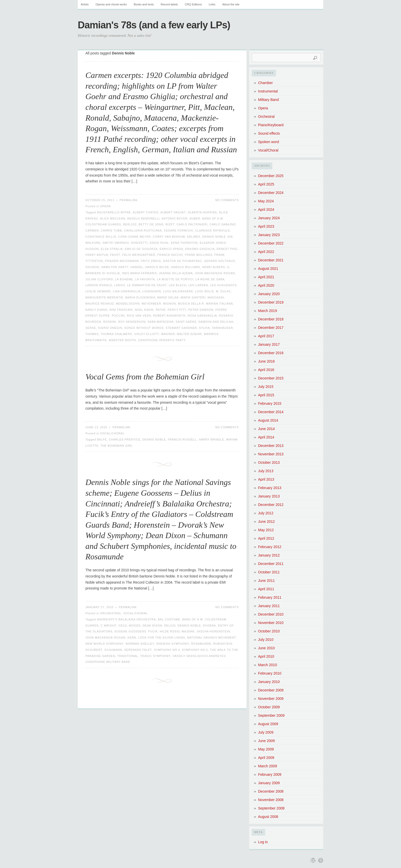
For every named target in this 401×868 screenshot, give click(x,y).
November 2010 (271, 623)
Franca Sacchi (170, 255)
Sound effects (269, 133)
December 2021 (271, 260)
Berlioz (130, 224)
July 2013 (266, 471)
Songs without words (144, 328)
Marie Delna (168, 297)
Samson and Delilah (216, 322)
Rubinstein (223, 644)
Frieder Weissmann (122, 261)
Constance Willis (101, 237)
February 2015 (270, 403)
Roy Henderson (132, 322)
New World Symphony (104, 644)
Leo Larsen (198, 285)
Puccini (118, 316)
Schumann (113, 650)
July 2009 (266, 732)
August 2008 (268, 817)
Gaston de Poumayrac (183, 261)
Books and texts (144, 4)
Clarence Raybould (213, 230)
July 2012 (266, 513)
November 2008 (271, 800)
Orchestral (111, 613)
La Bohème (124, 279)
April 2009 (266, 758)
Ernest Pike (227, 249)
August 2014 (268, 420)
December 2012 (271, 505)
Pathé (161, 310)
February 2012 (270, 547)
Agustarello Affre (114, 212)
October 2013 (269, 462)
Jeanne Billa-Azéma (176, 273)
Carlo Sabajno (222, 224)
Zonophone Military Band (108, 662)
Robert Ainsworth (169, 316)
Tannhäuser (222, 328)
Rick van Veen (139, 316)
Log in (263, 842)
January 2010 (269, 682)
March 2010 (268, 665)
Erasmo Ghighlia (200, 249)
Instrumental (268, 91)
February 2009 (270, 774)
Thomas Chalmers (116, 334)
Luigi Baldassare (178, 291)
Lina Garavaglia (127, 291)
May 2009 (266, 749)
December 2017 (271, 328)
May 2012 (266, 530)
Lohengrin (152, 291)
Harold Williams (186, 267)
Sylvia (204, 328)
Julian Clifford (99, 279)
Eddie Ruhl (159, 243)
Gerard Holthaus (220, 261)
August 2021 (268, 269)
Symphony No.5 (195, 650)
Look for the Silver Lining (162, 638)
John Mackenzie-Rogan (215, 273)
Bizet (170, 224)
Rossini (110, 322)
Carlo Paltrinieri (192, 224)
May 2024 (266, 201)
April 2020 (266, 285)
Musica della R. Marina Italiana (205, 304)
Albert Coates (146, 212)
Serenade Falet (138, 650)
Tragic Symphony (155, 656)
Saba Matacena (160, 322)
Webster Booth (122, 340)
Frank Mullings (199, 255)
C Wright (109, 626)
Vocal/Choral (112, 433)
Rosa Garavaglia (202, 316)
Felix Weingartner (139, 255)
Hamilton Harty (115, 267)
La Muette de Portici (175, 279)
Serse (91, 328)
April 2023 (266, 226)
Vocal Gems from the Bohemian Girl (145, 377)
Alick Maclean (113, 218)
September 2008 (271, 808)
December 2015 (271, 378)
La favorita (145, 279)
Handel (137, 267)
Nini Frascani (121, 310)
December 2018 (271, 319)
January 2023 (269, 235)
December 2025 (271, 176)
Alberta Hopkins (202, 212)
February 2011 (270, 597)
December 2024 (271, 193)
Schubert (94, 650)
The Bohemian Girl (117, 446)
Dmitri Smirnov (116, 243)
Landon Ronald (99, 285)
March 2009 (268, 766)
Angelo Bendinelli (143, 218)
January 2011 (269, 606)
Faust (115, 255)
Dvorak (210, 626)
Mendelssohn (128, 304)
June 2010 (266, 648)
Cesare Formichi (179, 230)
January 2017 (269, 344)
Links (212, 4)
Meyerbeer (151, 304)
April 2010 (266, 656)
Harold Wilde (157, 267)
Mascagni (216, 297)
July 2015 (266, 387)
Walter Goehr (189, 334)
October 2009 (269, 707)
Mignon (170, 304)
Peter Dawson (201, 310)
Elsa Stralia (112, 249)
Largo (120, 285)
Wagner (168, 334)
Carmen (92, 230)
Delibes (194, 237)
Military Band (268, 100)
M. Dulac (223, 291)
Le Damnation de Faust (147, 285)
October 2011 (269, 572)
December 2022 (271, 243)
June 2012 (266, 522)
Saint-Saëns (186, 322)
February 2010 (270, 673)
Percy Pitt (177, 310)
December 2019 (271, 302)
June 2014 (266, 429)
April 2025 (266, 184)
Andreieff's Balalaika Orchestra (126, 619)
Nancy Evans (96, 310)
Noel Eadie (144, 310)
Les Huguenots (224, 285)
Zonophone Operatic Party (162, 340)
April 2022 (266, 252)
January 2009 (269, 783)
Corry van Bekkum (169, 237)
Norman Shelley (140, 644)
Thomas (92, 334)
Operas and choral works (111, 4)
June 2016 (266, 361)
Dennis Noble (214, 237)
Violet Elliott (147, 334)
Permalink (129, 200)
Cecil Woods (129, 626)
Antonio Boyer (175, 218)
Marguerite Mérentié (104, 297)
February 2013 (270, 488)
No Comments (227, 200)
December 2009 (271, 690)
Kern (132, 638)
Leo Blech (178, 285)
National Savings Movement (212, 638)
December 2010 (271, 614)
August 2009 (268, 724)
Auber (195, 218)
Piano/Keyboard (271, 125)
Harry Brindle (211, 439)
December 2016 (271, 353)
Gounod (92, 267)
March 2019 (268, 311)
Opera (105, 206)
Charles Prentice (125, 439)
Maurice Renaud (100, 304)
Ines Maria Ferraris (140, 273)
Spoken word (269, 142)
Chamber (265, 83)
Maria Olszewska (140, 297)
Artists (85, 4)
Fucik (153, 631)
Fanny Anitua (97, 255)
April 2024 (266, 210)
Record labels (169, 4)
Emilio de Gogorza (141, 249)
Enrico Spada (171, 249)
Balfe (102, 439)
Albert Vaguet (173, 212)
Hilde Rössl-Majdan (177, 631)
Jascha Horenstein (213, 631)
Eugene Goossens (130, 631)
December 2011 (271, 564)
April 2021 (266, 277)
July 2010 (266, 640)
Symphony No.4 (167, 650)
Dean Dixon (152, 626)
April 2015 (266, 395)
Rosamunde (201, 644)
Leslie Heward (98, 291)
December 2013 (271, 446)
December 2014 (271, 412)
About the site (231, 4)
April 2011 (266, 589)
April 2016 (266, 370)
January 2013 (269, 496)
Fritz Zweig (151, 261)
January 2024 (269, 218)
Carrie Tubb (111, 230)
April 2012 (266, 538)
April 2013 (266, 479)
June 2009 (266, 741)
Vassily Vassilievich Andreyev (199, 656)
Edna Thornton (184, 243)
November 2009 (271, 699)
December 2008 (271, 791)
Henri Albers (214, 267)
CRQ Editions (193, 4)
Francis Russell (182, 439)
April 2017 (266, 336)
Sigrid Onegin (110, 328)
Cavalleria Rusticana (143, 230)
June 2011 (266, 581)
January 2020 (269, 294)
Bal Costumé (169, 619)
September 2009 (271, 715)
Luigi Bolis (204, 291)
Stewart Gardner (181, 328)
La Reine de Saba (210, 279)
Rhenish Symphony (173, 644)
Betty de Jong (151, 224)
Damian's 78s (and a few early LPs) (154, 25)
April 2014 (266, 437)
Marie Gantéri (193, 297)
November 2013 (271, 454)
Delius (170, 626)
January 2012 (269, 555)
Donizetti (140, 243)
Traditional (128, 656)
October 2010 (269, 631)
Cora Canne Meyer (134, 237)
